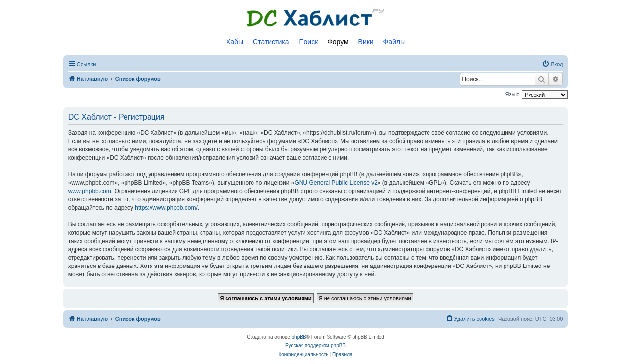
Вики (366, 42)
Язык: (513, 94)
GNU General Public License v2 (336, 183)
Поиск (308, 42)
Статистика (271, 42)
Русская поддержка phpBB (315, 346)
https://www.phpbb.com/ (166, 208)
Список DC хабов (316, 18)
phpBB (299, 337)
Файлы (394, 42)
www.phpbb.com (90, 191)
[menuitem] (552, 64)
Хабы (235, 42)
